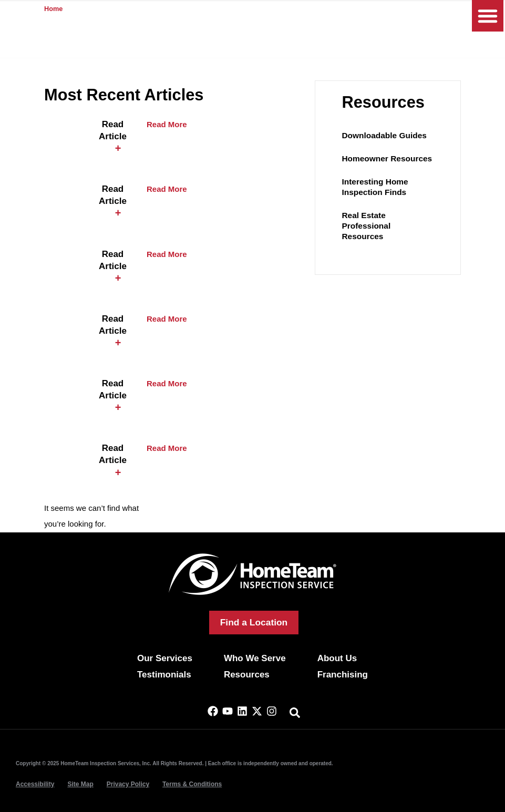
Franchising (343, 675)
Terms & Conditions (192, 784)
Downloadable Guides (383, 135)
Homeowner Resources (385, 158)
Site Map (80, 784)
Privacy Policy (128, 784)
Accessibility (35, 784)
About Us (337, 658)
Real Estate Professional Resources (388, 220)
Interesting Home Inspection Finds (374, 187)
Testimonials (164, 675)
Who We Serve (255, 658)
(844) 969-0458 (364, 17)
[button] (488, 16)
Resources (247, 675)
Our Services (165, 658)
